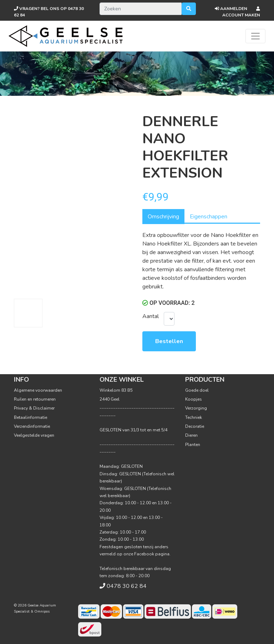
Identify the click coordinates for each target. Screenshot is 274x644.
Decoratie (195, 426)
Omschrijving (163, 217)
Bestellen (169, 341)
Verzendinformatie (32, 426)
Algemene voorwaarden (38, 390)
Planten (193, 445)
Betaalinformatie (31, 417)
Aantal (150, 316)
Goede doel (197, 390)
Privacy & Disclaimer (34, 408)
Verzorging (196, 408)
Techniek (194, 417)
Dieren (191, 435)
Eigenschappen (209, 217)
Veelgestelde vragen (34, 435)
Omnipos (42, 611)
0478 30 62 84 (127, 586)
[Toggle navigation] (255, 36)
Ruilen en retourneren (35, 399)
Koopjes (194, 399)
